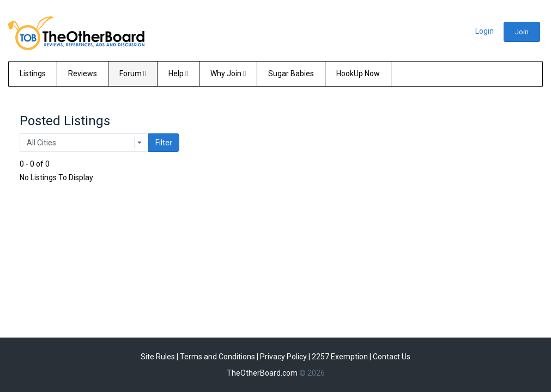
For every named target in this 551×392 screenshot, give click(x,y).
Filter (164, 143)
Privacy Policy (283, 357)
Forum (133, 73)
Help (178, 73)
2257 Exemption (340, 357)
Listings (33, 73)
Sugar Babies (291, 73)
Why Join (228, 73)
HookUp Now (358, 73)
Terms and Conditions (217, 357)
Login (485, 31)
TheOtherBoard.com (262, 373)
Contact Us (392, 357)
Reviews (83, 73)
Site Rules (158, 357)
